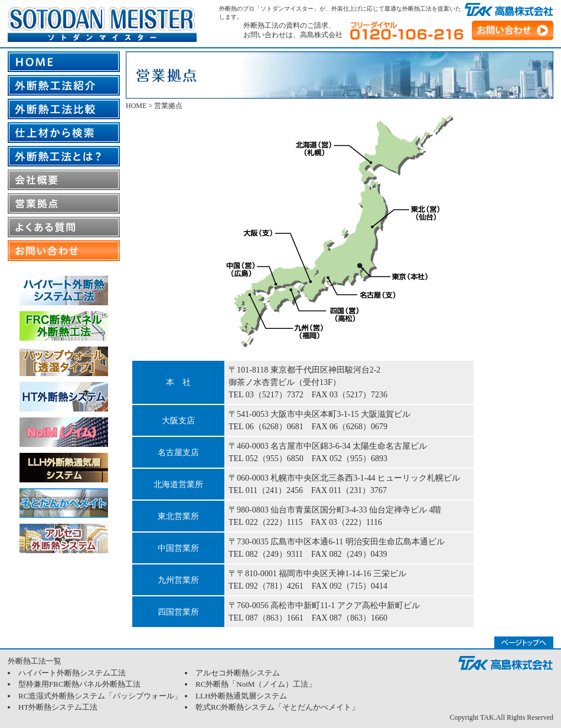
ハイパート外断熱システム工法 (72, 673)
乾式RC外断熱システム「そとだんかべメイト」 (277, 707)
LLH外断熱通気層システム (241, 696)
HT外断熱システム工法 (58, 707)
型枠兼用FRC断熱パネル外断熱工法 (79, 684)
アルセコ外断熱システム (238, 673)
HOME (136, 106)
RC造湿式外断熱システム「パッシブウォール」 (100, 696)
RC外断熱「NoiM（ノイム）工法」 (256, 684)
